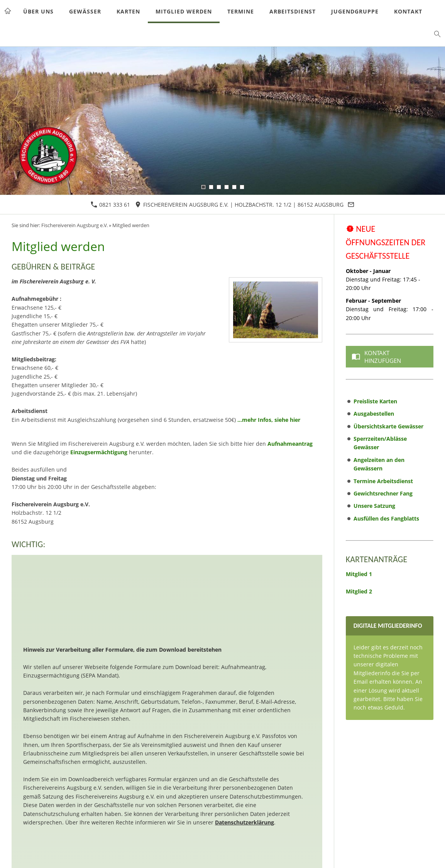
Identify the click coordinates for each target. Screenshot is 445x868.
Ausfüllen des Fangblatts (386, 518)
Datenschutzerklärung (244, 822)
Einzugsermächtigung (99, 452)
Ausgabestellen (374, 414)
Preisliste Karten (375, 401)
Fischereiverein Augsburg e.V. (74, 225)
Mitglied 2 (359, 591)
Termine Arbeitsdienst (383, 481)
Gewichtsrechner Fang (383, 493)
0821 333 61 (110, 205)
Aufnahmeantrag (290, 444)
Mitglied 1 (359, 574)
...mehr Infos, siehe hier (269, 420)
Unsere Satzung (374, 506)
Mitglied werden (131, 225)
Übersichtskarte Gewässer (388, 426)
